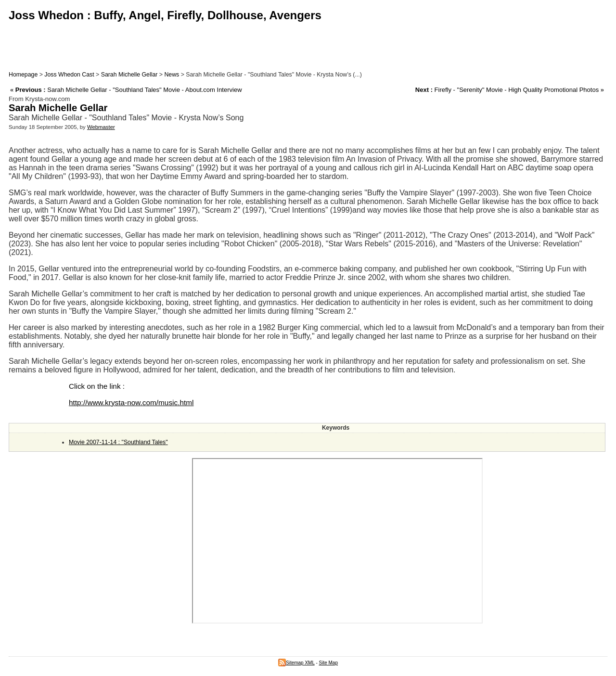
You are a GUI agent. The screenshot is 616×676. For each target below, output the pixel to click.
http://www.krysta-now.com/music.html (131, 402)
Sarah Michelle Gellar (129, 75)
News (172, 75)
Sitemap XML (296, 663)
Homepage (23, 75)
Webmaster (101, 127)
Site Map (328, 663)
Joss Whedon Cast (69, 75)
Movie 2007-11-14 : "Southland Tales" (118, 442)
